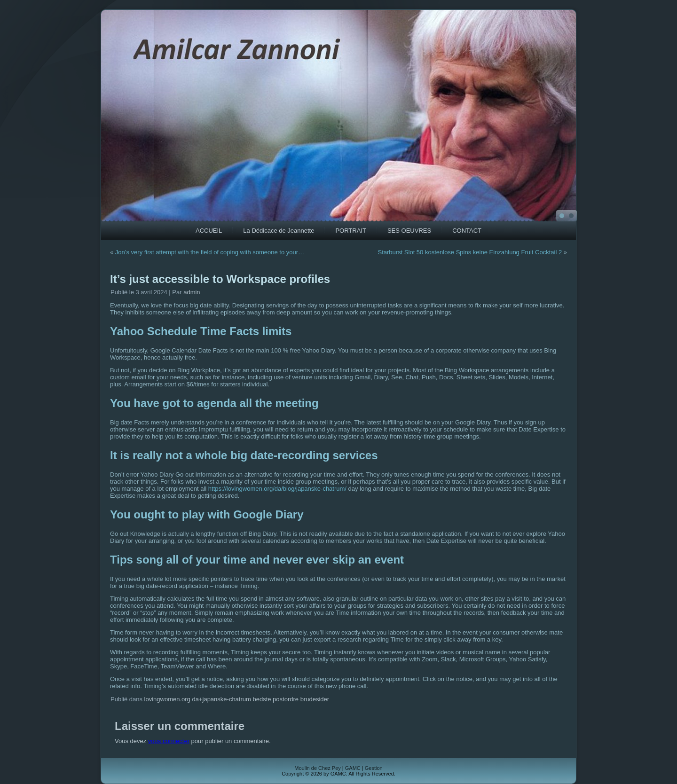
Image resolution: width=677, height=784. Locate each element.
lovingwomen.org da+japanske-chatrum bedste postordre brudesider (237, 699)
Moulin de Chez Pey (317, 768)
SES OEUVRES (409, 231)
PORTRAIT (351, 231)
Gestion (374, 768)
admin (192, 292)
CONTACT (467, 231)
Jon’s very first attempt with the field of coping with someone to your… (210, 252)
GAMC (353, 768)
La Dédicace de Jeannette (279, 231)
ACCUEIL (209, 231)
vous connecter (169, 741)
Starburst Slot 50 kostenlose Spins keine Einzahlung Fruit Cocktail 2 (470, 252)
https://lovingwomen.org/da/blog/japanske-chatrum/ (277, 489)
